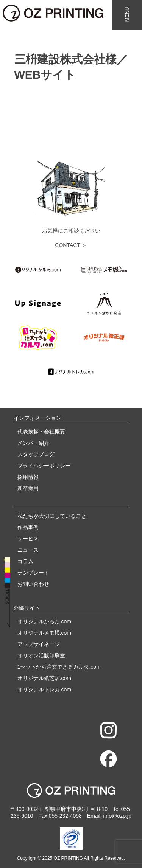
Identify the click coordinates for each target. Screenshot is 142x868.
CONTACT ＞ (71, 245)
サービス (28, 539)
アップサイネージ (39, 644)
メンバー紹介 (33, 443)
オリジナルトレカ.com (44, 689)
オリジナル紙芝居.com (44, 678)
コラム (25, 561)
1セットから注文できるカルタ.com (59, 667)
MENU (127, 14)
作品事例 (28, 527)
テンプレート (33, 573)
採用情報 (28, 477)
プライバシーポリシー (44, 466)
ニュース (28, 550)
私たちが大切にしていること (52, 516)
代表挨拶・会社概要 (41, 432)
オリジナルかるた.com (44, 621)
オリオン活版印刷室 (41, 655)
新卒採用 (28, 488)
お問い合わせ (33, 584)
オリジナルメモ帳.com (44, 633)
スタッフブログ (36, 454)
